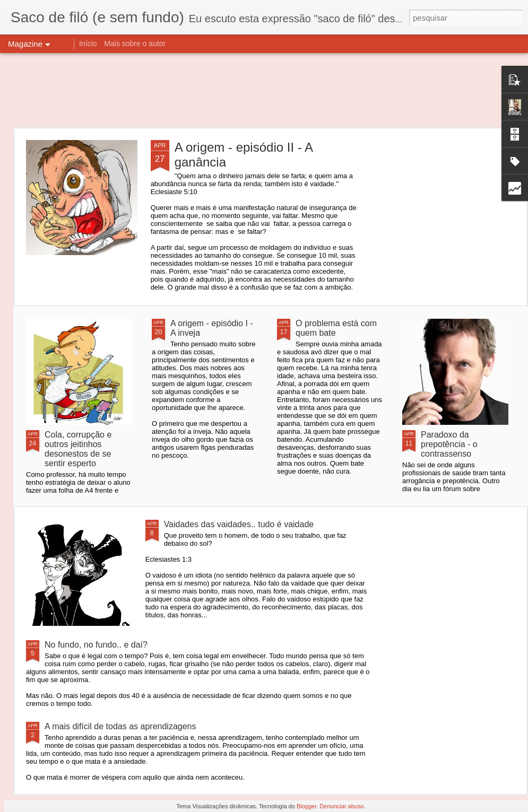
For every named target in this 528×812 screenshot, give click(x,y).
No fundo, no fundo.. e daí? (96, 645)
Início (88, 43)
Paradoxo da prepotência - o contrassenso (449, 444)
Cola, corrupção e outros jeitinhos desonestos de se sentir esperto (78, 449)
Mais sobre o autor (135, 43)
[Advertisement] (264, 90)
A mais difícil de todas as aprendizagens (120, 726)
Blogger (306, 806)
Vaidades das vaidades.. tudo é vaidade (239, 524)
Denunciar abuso (341, 806)
